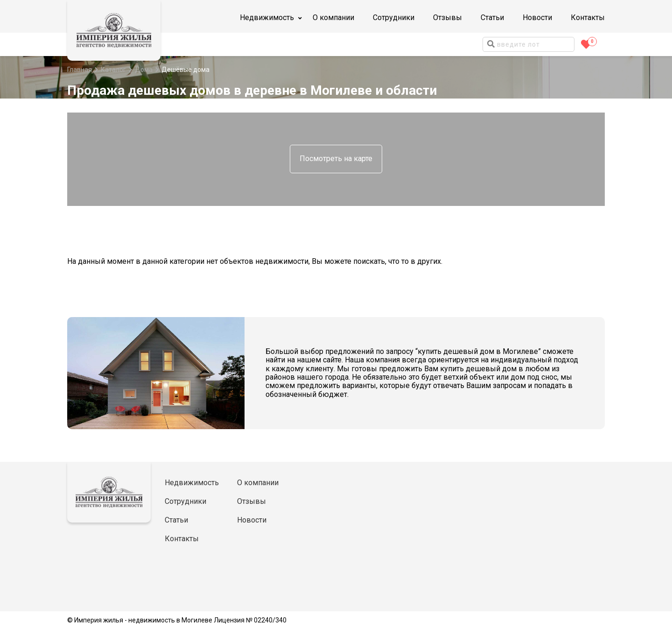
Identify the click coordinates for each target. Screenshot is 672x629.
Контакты (588, 18)
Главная (80, 70)
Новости (537, 18)
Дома (144, 70)
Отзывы (448, 18)
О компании (333, 18)
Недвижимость (192, 483)
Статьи (492, 18)
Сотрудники (394, 18)
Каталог (113, 70)
